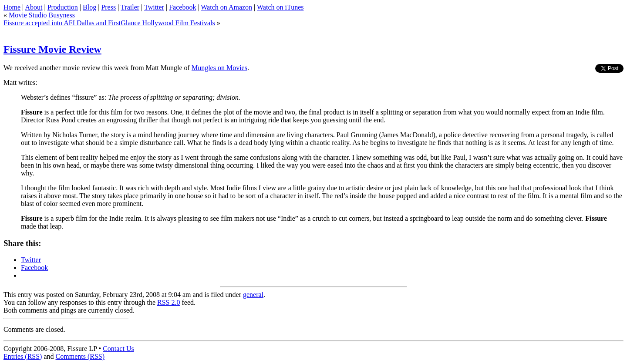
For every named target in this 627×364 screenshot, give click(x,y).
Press (108, 7)
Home (12, 7)
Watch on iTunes (280, 7)
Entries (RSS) (23, 356)
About (34, 7)
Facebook (182, 7)
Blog (89, 7)
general (253, 295)
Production (63, 7)
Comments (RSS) (80, 356)
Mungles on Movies (219, 68)
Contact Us (118, 349)
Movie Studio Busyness (42, 15)
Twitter (154, 7)
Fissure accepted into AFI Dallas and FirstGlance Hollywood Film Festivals (109, 23)
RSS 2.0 (169, 302)
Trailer (130, 7)
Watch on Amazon (226, 7)
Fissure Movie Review (52, 49)
